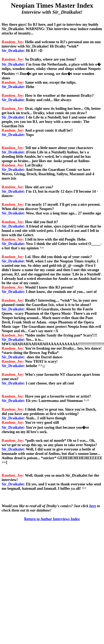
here (93, 506)
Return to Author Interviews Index (52, 519)
